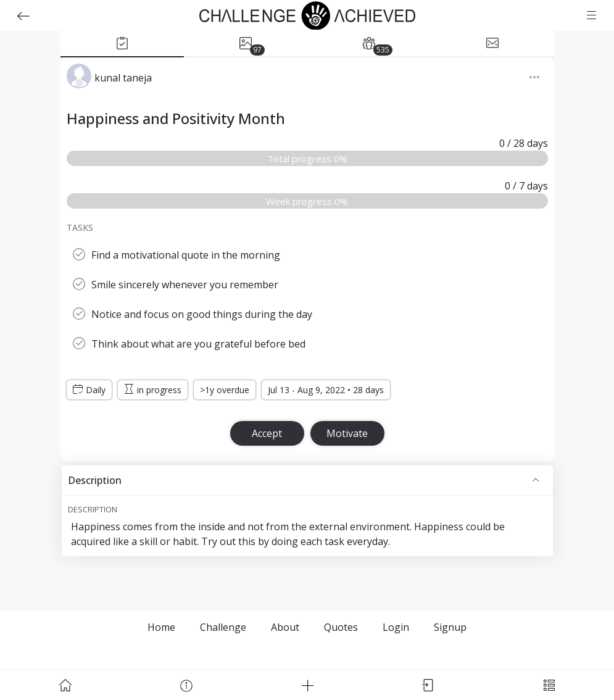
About (285, 627)
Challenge (223, 627)
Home (161, 627)
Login (396, 627)
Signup (450, 627)
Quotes (341, 627)
